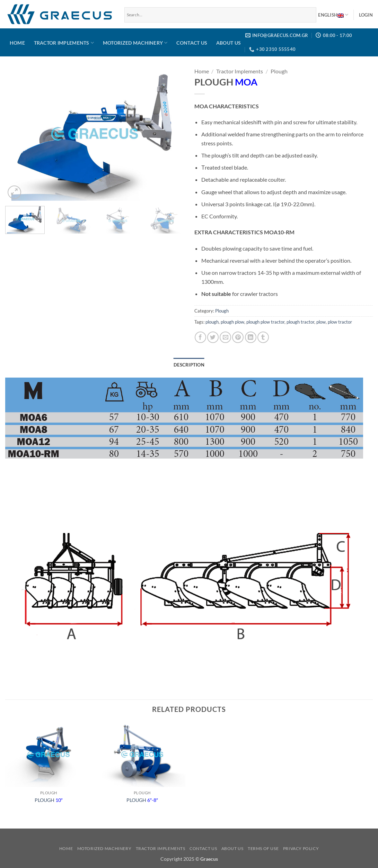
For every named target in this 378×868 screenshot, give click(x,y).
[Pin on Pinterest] (238, 337)
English (333, 15)
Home (17, 43)
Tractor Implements (64, 43)
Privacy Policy (301, 848)
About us (228, 43)
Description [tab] (189, 365)
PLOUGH (49, 800)
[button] (366, 15)
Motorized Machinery (135, 43)
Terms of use (263, 848)
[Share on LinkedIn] (251, 337)
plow (321, 322)
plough (212, 322)
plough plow (232, 322)
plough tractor (300, 322)
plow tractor (340, 322)
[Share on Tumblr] (263, 337)
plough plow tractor (265, 322)
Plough (279, 71)
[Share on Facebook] (200, 337)
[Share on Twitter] (213, 337)
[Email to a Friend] (225, 337)
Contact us (192, 43)
